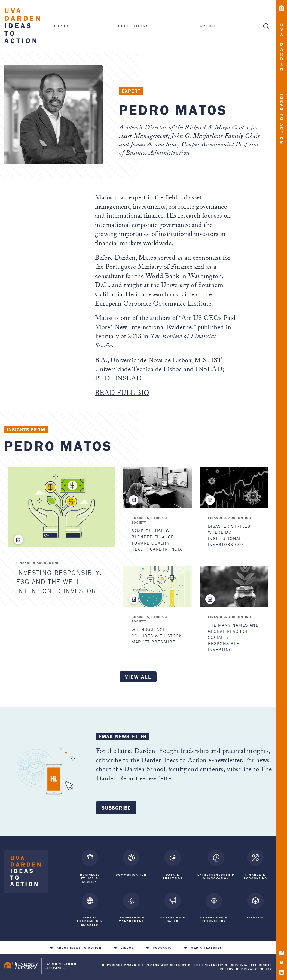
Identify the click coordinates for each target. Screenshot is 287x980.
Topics (62, 26)
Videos (127, 947)
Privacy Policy (257, 968)
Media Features (207, 947)
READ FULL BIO (122, 394)
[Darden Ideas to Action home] (26, 873)
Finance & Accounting (38, 563)
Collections (134, 26)
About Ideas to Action (79, 947)
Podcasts (162, 947)
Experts (207, 26)
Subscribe (116, 808)
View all (138, 677)
